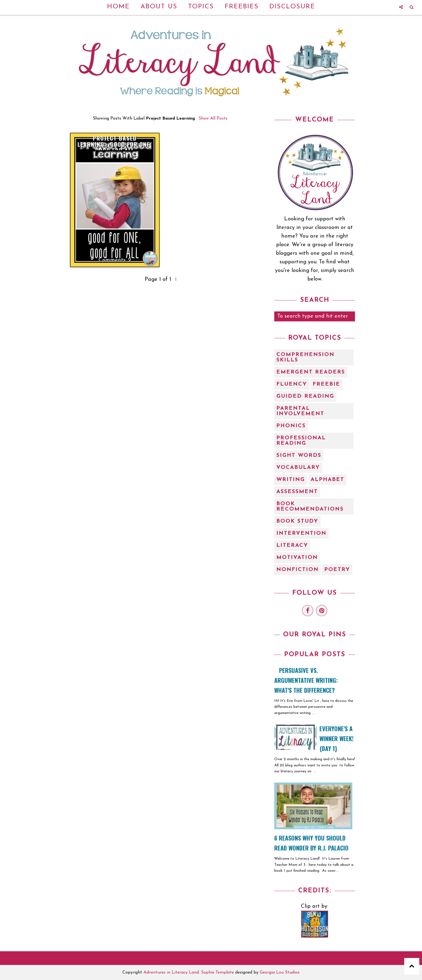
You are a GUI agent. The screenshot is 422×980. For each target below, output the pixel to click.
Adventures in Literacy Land (171, 972)
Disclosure (292, 7)
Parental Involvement (300, 411)
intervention (301, 533)
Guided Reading (305, 396)
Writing (291, 480)
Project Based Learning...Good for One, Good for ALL (115, 144)
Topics (201, 7)
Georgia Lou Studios (280, 972)
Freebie (326, 384)
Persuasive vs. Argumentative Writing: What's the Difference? (306, 680)
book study (297, 521)
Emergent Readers (311, 372)
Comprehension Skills (305, 357)
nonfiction (298, 570)
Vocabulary (298, 468)
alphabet (327, 480)
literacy (292, 545)
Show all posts (213, 119)
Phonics (291, 426)
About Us (159, 7)
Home (118, 7)
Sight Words (299, 455)
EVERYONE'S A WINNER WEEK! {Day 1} (337, 738)
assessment (297, 492)
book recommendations (310, 507)
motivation (297, 558)
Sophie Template (217, 972)
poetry (337, 570)
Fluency (292, 384)
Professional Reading (301, 441)
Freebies (242, 7)
